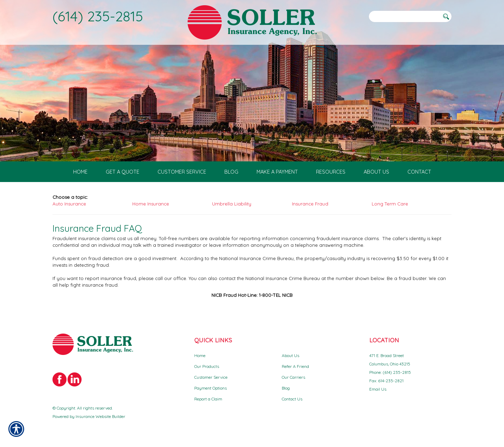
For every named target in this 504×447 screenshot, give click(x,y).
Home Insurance (151, 204)
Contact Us (292, 399)
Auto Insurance (69, 204)
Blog (286, 388)
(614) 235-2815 (98, 16)
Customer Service (211, 377)
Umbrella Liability (232, 204)
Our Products (207, 366)
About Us (290, 355)
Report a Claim (208, 399)
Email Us (378, 389)
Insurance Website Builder (100, 416)
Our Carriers (293, 377)
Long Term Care (390, 204)
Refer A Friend (295, 366)
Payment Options (211, 388)
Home (200, 355)
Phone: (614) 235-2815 (390, 372)
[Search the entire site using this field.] (404, 16)
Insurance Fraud (310, 204)
